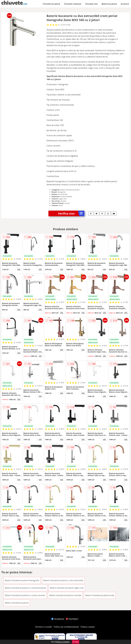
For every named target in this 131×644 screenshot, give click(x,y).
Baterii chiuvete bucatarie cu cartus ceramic (25, 595)
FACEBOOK (58, 619)
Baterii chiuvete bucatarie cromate (65, 595)
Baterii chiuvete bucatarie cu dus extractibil (63, 580)
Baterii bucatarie (109, 4)
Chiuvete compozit (73, 4)
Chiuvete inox (91, 4)
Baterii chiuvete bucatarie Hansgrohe (22, 580)
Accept (76, 642)
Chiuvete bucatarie (51, 4)
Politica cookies (88, 627)
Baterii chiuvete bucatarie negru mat (67, 588)
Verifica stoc (71, 213)
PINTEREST (72, 619)
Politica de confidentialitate (66, 627)
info (19, 269)
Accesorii (125, 4)
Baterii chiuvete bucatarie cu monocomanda (25, 588)
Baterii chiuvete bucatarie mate (100, 595)
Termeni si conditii (44, 627)
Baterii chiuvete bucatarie (17, 603)
